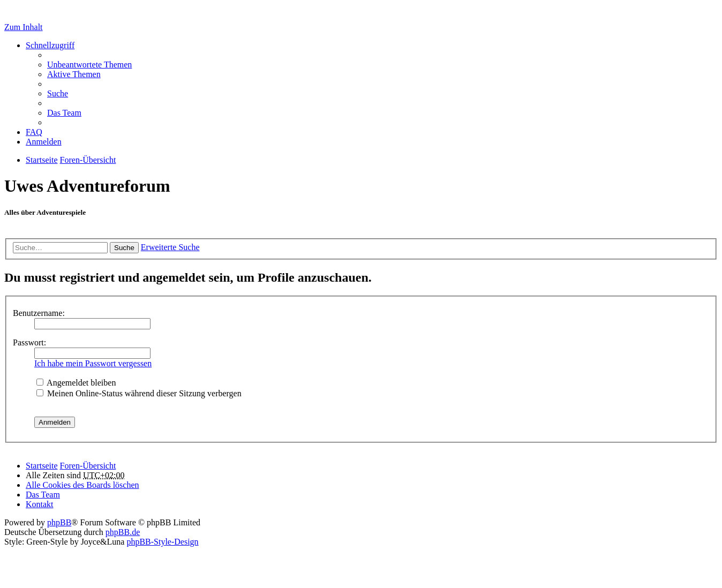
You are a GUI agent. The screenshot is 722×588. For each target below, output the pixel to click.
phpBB (59, 522)
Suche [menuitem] (58, 93)
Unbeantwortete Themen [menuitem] (89, 65)
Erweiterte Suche (170, 247)
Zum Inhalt (24, 27)
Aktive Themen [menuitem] (74, 74)
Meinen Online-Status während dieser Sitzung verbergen (139, 393)
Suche (124, 248)
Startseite (42, 466)
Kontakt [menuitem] (40, 504)
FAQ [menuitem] (34, 132)
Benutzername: (39, 313)
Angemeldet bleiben (76, 383)
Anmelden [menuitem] (44, 142)
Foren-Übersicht (88, 466)
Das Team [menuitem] (64, 113)
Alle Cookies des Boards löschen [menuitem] (82, 485)
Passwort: (29, 342)
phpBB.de (123, 532)
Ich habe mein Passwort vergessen (93, 363)
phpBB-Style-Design (162, 542)
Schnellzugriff (50, 45)
